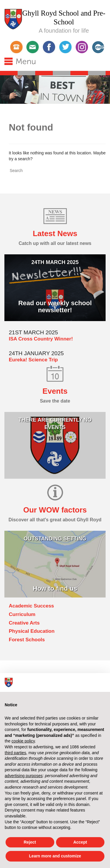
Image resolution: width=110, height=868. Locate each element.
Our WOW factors (55, 510)
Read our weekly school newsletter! (55, 307)
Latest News (55, 233)
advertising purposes (24, 776)
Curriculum (22, 614)
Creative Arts (24, 623)
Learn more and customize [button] (55, 856)
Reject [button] (30, 842)
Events (55, 391)
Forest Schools (27, 640)
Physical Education (32, 631)
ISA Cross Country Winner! (41, 339)
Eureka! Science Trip (33, 360)
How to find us (55, 589)
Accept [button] (80, 842)
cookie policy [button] (23, 741)
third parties (15, 753)
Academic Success (31, 606)
